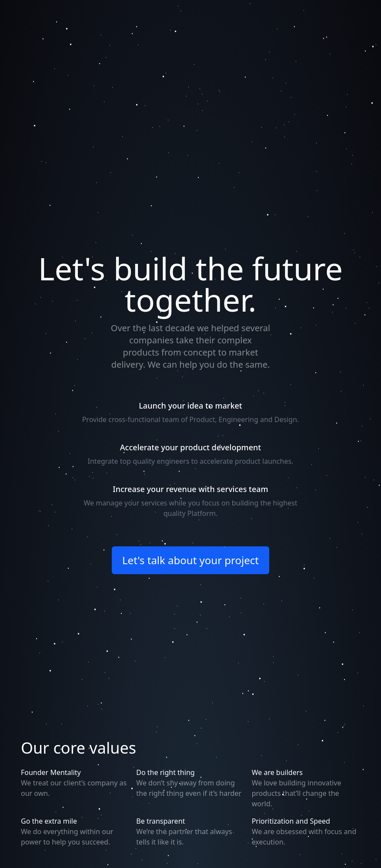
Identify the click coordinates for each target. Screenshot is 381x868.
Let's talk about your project (190, 560)
